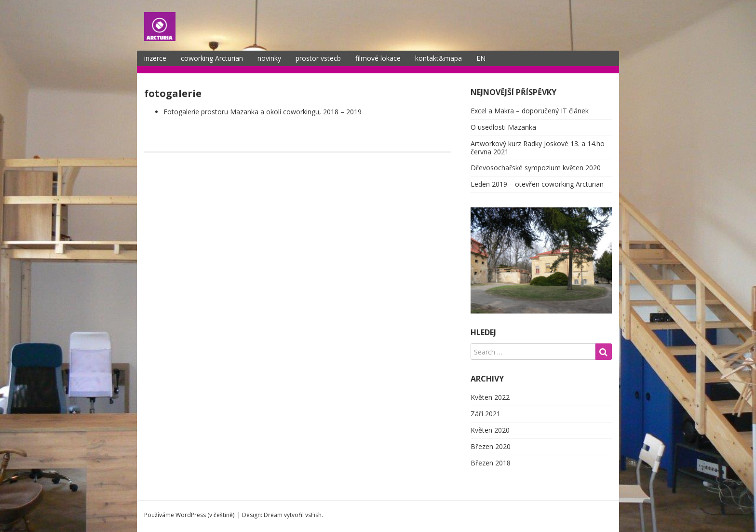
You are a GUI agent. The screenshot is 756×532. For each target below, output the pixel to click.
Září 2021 (486, 414)
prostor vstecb (318, 58)
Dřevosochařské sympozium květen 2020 (536, 168)
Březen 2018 (491, 463)
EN (481, 58)
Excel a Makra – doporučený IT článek (530, 111)
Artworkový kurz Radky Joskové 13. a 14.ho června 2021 (538, 148)
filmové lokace (378, 58)
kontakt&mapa (439, 58)
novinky (269, 58)
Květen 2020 (490, 430)
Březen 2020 (491, 446)
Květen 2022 (490, 397)
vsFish (313, 515)
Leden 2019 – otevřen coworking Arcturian (537, 184)
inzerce (155, 58)
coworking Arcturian (212, 58)
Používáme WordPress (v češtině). (190, 515)
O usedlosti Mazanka (503, 127)
